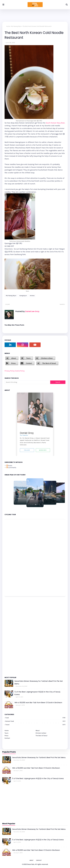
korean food (35, 721)
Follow (27, 450)
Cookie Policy (20, 371)
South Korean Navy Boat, (55, 123)
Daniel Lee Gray (32, 311)
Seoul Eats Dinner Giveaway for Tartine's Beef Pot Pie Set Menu (39, 682)
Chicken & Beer (47, 358)
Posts (9, 466)
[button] (31, 505)
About (13, 358)
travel (35, 725)
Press (13, 363)
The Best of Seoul (49, 363)
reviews (32, 296)
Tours (28, 358)
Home (8, 26)
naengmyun (23, 296)
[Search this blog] (27, 382)
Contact (29, 363)
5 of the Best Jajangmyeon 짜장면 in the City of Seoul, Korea (37, 693)
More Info (43, 450)
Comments (11, 468)
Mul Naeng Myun (16, 26)
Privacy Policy (10, 371)
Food (35, 718)
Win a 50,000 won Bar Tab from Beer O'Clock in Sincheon (38, 702)
